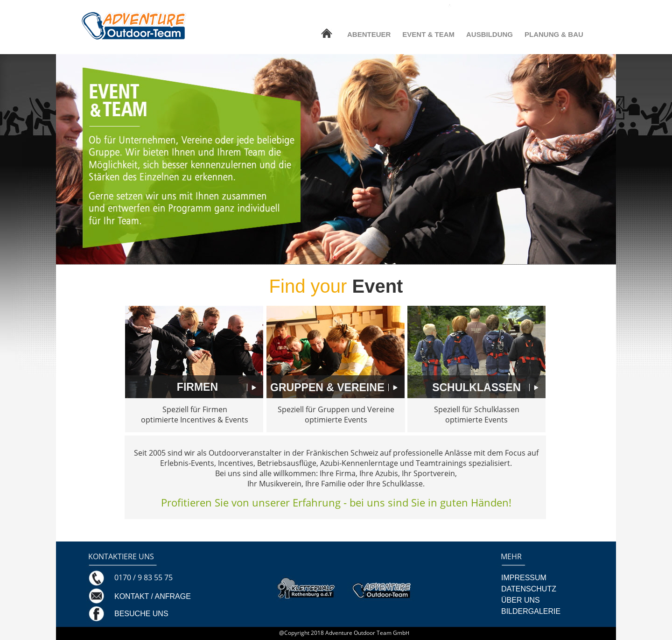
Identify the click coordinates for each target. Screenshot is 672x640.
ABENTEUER (369, 34)
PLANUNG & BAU (554, 34)
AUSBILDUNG (490, 34)
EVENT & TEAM (428, 34)
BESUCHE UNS (141, 614)
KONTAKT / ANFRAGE (153, 596)
